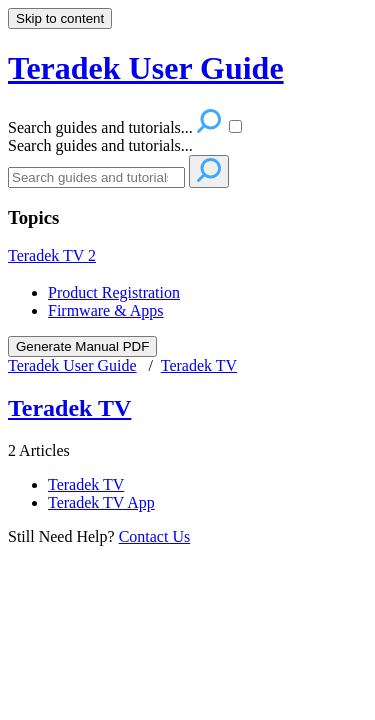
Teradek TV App (101, 502)
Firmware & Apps (106, 310)
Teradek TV (52, 255)
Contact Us (155, 536)
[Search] (96, 177)
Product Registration (114, 292)
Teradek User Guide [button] (146, 68)
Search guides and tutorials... (100, 145)
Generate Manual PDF (82, 346)
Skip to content (60, 18)
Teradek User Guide (72, 365)
